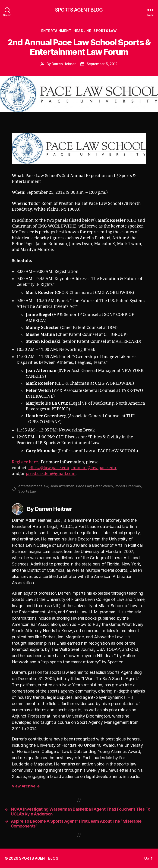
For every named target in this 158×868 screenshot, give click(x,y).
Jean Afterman (62, 486)
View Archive (26, 786)
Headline (82, 31)
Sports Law (105, 31)
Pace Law (84, 486)
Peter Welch (103, 486)
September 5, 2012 (102, 64)
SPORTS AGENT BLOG (79, 10)
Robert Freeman (128, 486)
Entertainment (56, 31)
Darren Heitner (64, 64)
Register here (25, 462)
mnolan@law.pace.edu (94, 468)
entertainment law (33, 486)
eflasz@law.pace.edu (49, 468)
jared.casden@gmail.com (51, 474)
